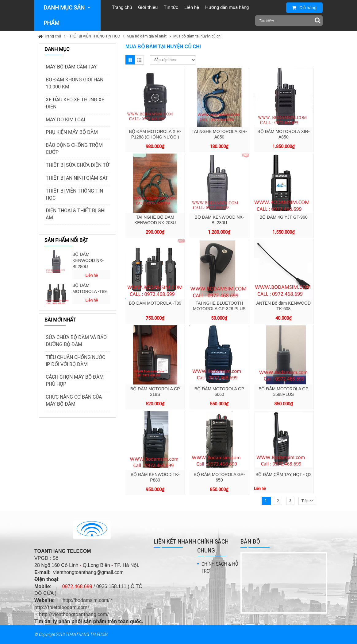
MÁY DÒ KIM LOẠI (65, 120)
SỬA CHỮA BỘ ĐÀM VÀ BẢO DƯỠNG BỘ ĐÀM (76, 341)
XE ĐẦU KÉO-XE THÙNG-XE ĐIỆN (75, 103)
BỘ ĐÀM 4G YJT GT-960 (284, 217)
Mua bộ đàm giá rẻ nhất (147, 36)
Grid (130, 60)
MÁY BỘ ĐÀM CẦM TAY (71, 67)
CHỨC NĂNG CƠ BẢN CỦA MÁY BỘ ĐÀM (74, 400)
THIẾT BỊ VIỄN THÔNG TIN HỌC (94, 36)
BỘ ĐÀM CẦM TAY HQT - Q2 (284, 474)
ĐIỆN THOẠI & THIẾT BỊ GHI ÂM (76, 214)
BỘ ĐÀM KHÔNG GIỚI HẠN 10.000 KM (75, 83)
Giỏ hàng (304, 8)
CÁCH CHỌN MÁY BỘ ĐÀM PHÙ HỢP (75, 381)
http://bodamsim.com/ (86, 600)
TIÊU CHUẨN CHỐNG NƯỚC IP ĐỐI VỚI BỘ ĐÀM (75, 361)
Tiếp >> (307, 501)
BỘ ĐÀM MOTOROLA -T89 (90, 288)
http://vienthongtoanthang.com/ (74, 614)
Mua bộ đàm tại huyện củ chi (197, 36)
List (139, 60)
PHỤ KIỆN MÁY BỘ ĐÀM (72, 132)
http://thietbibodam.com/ (62, 607)
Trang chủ (53, 36)
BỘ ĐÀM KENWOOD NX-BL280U (88, 260)
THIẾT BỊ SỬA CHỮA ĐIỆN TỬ (77, 165)
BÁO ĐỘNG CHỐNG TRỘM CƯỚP (74, 149)
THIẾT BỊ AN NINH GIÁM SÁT (77, 178)
